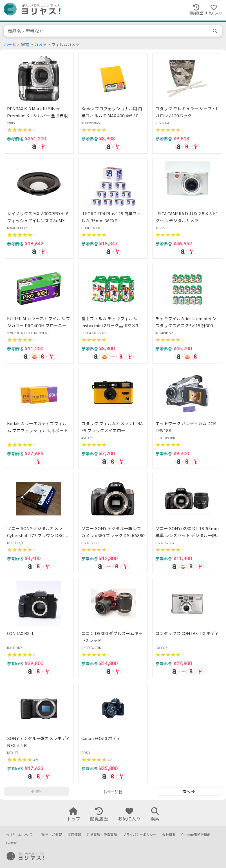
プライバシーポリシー (140, 835)
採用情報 (74, 835)
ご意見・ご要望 (50, 835)
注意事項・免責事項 (102, 835)
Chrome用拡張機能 (196, 835)
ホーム (10, 45)
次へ (189, 791)
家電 (25, 45)
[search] (216, 31)
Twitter (11, 843)
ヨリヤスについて (19, 835)
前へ (37, 791)
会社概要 (169, 835)
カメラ (40, 45)
